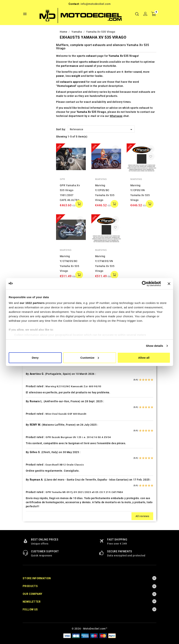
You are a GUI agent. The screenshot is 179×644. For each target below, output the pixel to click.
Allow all (144, 358)
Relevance (102, 130)
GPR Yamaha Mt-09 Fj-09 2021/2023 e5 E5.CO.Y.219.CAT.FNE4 (84, 492)
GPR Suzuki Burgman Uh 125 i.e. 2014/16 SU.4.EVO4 (78, 437)
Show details (155, 346)
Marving (101, 179)
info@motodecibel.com (96, 4)
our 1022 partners (32, 303)
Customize (90, 358)
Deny (35, 358)
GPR (62, 179)
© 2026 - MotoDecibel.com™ (90, 629)
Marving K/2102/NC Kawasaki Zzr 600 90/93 (73, 386)
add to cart (79, 204)
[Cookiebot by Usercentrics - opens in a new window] (145, 284)
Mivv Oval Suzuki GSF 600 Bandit (66, 414)
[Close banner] (169, 284)
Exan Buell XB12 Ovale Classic (65, 465)
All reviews (142, 516)
